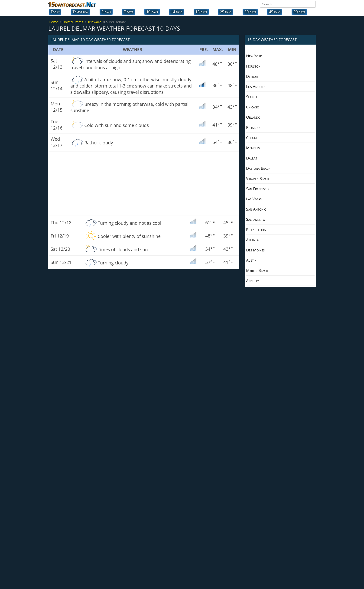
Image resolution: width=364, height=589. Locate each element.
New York (254, 56)
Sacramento (256, 219)
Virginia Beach (258, 178)
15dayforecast (72, 4)
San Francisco (257, 189)
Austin (251, 260)
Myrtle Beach (257, 270)
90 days (299, 12)
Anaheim (253, 281)
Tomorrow (81, 12)
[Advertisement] (144, 183)
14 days (177, 12)
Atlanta (252, 240)
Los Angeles (256, 86)
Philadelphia (256, 229)
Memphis (253, 148)
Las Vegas (254, 199)
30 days (250, 12)
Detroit (252, 76)
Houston (253, 66)
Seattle (252, 97)
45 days (275, 12)
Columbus (254, 138)
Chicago (253, 107)
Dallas (251, 158)
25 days (226, 12)
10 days (152, 12)
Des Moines (255, 250)
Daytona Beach (258, 168)
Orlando (253, 117)
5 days (106, 12)
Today (55, 12)
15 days (201, 12)
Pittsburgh (255, 127)
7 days (128, 12)
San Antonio (256, 209)
